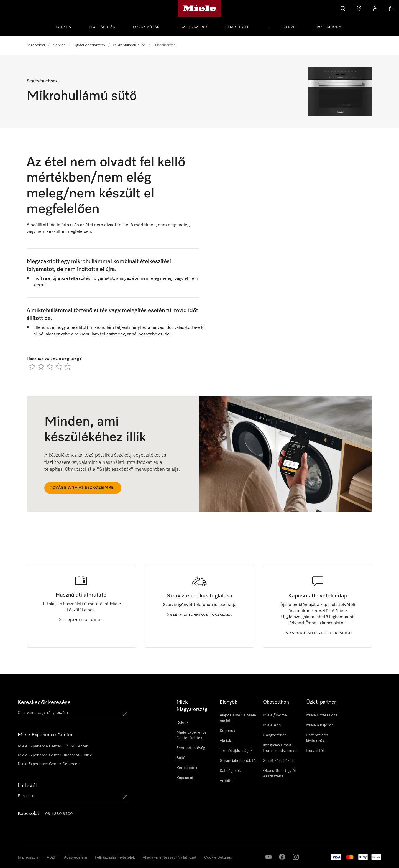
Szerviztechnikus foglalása (199, 615)
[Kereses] (343, 8)
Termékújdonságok (236, 751)
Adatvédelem (76, 857)
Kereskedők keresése (44, 702)
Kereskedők (187, 768)
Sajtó (181, 758)
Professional (329, 27)
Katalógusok (230, 771)
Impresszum (28, 857)
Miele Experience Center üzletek (192, 735)
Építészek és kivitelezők (317, 738)
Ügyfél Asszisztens (89, 45)
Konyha (63, 27)
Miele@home (275, 715)
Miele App (272, 725)
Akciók (225, 741)
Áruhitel (227, 781)
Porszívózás (146, 27)
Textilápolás (102, 27)
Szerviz (289, 27)
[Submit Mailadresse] (125, 797)
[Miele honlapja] (200, 8)
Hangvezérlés (275, 735)
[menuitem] (66, 26)
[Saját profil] (375, 8)
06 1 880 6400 (59, 814)
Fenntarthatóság (191, 748)
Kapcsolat (185, 778)
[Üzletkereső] (359, 8)
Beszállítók (315, 751)
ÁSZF (52, 857)
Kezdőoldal (36, 45)
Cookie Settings (218, 857)
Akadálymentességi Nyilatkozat (170, 857)
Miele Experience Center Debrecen (49, 764)
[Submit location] (125, 714)
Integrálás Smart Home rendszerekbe (281, 748)
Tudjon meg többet (81, 620)
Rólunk (182, 722)
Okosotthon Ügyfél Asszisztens (279, 773)
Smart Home (238, 27)
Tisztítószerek (192, 27)
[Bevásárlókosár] (391, 8)
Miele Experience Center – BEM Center (53, 746)
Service (59, 45)
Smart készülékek (278, 761)
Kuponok (227, 731)
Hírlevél (27, 786)
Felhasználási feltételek (115, 857)
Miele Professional (322, 715)
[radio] (32, 366)
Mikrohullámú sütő (129, 45)
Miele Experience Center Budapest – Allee (55, 755)
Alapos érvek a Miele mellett (238, 718)
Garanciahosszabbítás (239, 761)
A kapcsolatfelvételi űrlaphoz (318, 633)
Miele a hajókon (320, 725)
